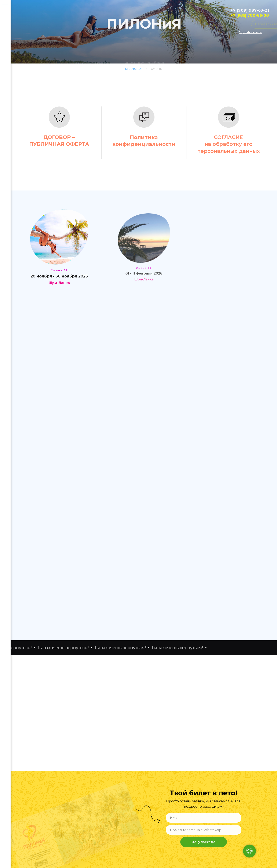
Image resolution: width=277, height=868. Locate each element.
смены (157, 69)
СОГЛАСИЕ (228, 137)
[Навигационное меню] (5, 6)
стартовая (134, 69)
